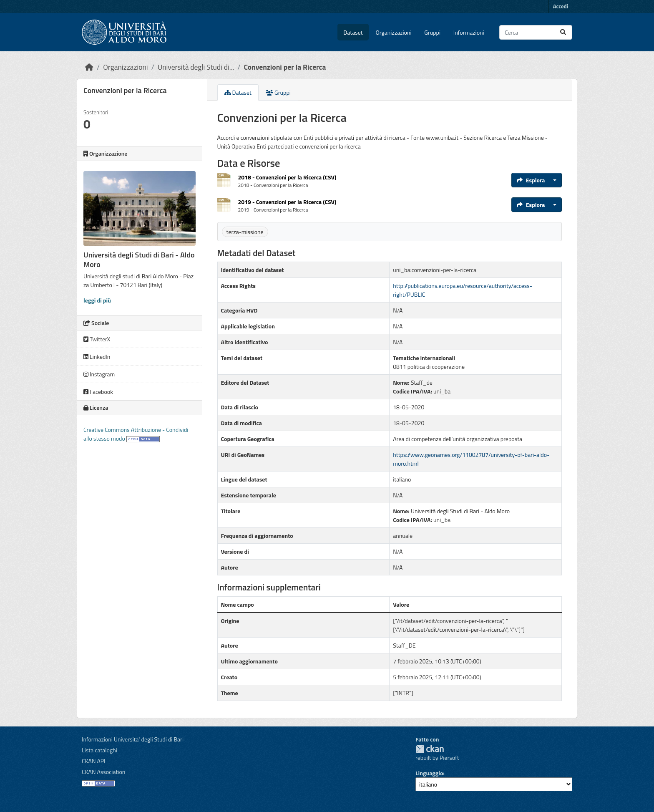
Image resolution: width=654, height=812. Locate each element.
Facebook (98, 392)
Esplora (531, 180)
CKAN (430, 749)
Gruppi (432, 32)
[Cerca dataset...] (536, 32)
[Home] (89, 67)
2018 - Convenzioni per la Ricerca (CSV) (287, 177)
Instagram (99, 374)
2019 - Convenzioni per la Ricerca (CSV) (287, 202)
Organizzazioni (394, 32)
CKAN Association (103, 772)
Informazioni (469, 32)
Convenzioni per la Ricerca (285, 67)
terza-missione (245, 232)
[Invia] (563, 32)
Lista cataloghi (99, 750)
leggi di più (97, 300)
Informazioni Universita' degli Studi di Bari (133, 739)
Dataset (353, 32)
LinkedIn (97, 357)
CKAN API (94, 761)
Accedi (561, 6)
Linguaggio (429, 773)
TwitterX (97, 339)
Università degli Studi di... (196, 67)
